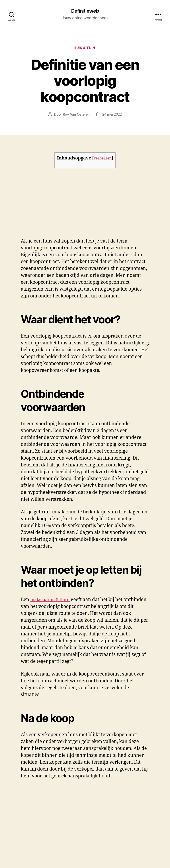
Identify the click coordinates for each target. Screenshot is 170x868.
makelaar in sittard (42, 792)
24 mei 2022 (112, 115)
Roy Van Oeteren (76, 115)
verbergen (103, 159)
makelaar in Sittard (52, 601)
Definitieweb (85, 11)
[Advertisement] (64, 206)
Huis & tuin (85, 49)
